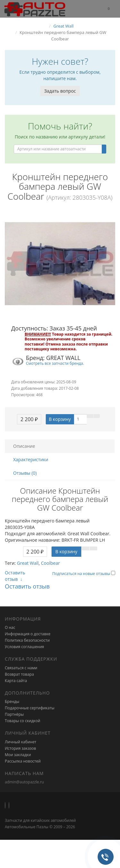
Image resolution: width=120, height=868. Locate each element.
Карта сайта (16, 681)
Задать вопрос (60, 91)
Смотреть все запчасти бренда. (55, 363)
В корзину (60, 419)
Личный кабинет (21, 742)
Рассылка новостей (23, 761)
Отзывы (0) (25, 473)
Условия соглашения (24, 647)
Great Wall (28, 563)
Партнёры (14, 714)
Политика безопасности (27, 640)
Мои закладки (18, 755)
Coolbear (50, 563)
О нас (10, 627)
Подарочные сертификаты (30, 708)
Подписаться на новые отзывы (82, 574)
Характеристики (31, 459)
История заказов (20, 748)
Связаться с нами (21, 668)
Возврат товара (19, 674)
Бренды (12, 701)
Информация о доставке (28, 634)
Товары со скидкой (23, 721)
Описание (24, 446)
